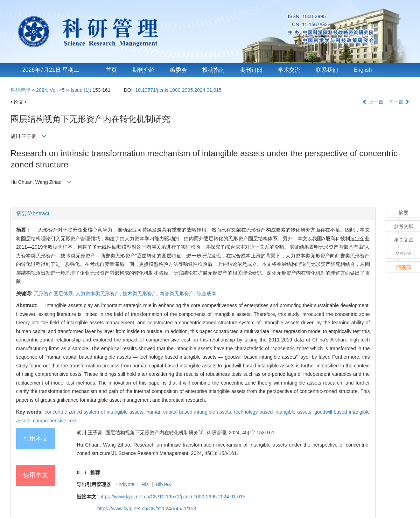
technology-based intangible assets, (274, 412)
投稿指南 (213, 70)
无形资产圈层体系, (55, 293)
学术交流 (289, 70)
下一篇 (399, 102)
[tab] (193, 214)
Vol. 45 (57, 90)
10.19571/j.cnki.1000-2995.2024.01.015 (178, 90)
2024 (41, 90)
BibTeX (163, 484)
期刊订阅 (251, 70)
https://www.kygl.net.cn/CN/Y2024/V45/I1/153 (147, 509)
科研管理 (20, 90)
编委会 (178, 70)
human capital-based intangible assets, (190, 412)
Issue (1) (80, 90)
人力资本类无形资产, (99, 293)
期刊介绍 (143, 70)
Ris (145, 484)
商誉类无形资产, (178, 293)
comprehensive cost (55, 421)
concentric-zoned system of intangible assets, (95, 412)
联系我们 (327, 70)
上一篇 (373, 102)
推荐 (95, 472)
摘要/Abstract (33, 213)
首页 (111, 70)
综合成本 (206, 293)
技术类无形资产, (141, 293)
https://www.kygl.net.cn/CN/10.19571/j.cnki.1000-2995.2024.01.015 (172, 497)
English (363, 70)
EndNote (125, 484)
